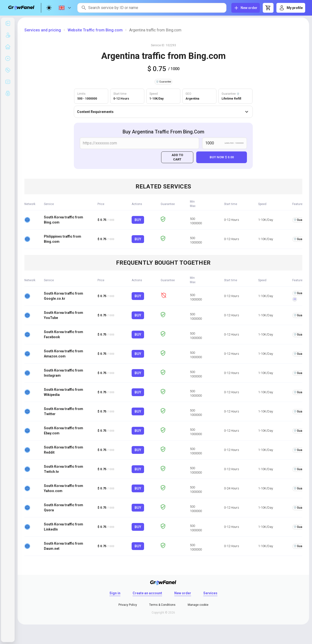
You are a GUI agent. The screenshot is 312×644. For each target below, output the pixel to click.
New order (183, 593)
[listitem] (8, 23)
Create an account (147, 593)
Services (210, 593)
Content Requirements (163, 112)
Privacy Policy (128, 605)
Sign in (115, 593)
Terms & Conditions (162, 605)
